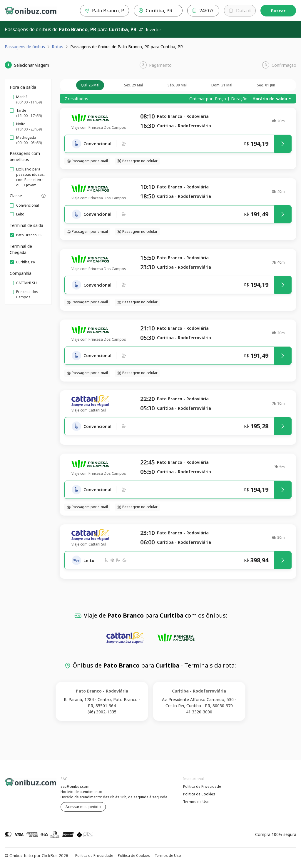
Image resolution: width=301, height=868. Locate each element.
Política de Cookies (199, 794)
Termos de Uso (196, 802)
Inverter (150, 30)
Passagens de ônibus (25, 47)
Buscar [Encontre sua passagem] (278, 11)
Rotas (57, 47)
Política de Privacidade (202, 786)
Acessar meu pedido (83, 807)
